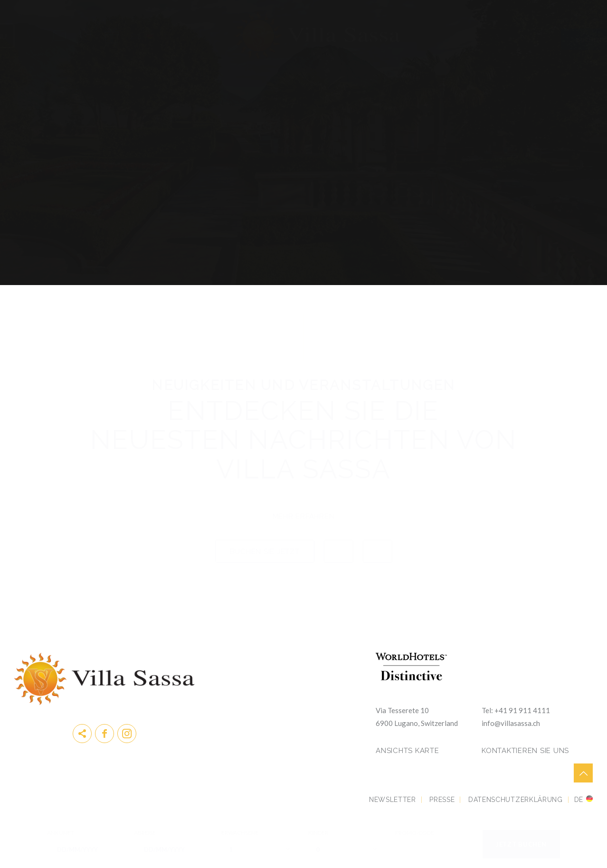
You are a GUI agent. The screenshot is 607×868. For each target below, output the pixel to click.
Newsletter (393, 800)
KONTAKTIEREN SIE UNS (525, 751)
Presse (442, 800)
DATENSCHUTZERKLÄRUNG (516, 800)
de (579, 800)
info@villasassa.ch (511, 723)
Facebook (104, 734)
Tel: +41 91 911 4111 (516, 710)
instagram (127, 734)
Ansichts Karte (408, 751)
